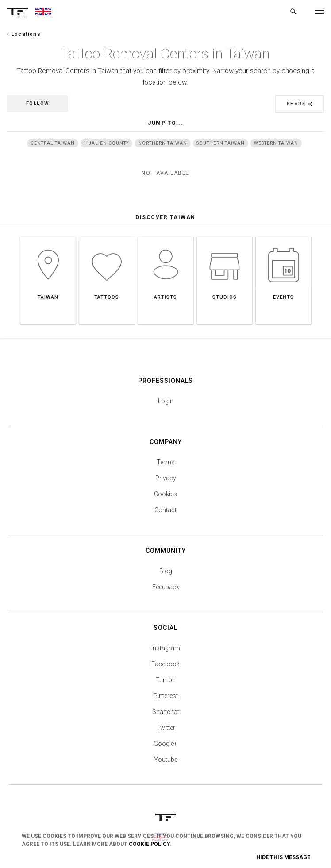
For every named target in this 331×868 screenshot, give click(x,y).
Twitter (166, 728)
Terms (166, 462)
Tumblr (166, 680)
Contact (165, 510)
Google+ (165, 744)
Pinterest (166, 696)
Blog (166, 571)
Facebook (165, 664)
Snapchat (166, 712)
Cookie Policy (149, 844)
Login (166, 401)
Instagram (166, 648)
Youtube (166, 760)
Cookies (165, 494)
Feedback (166, 587)
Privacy (166, 478)
